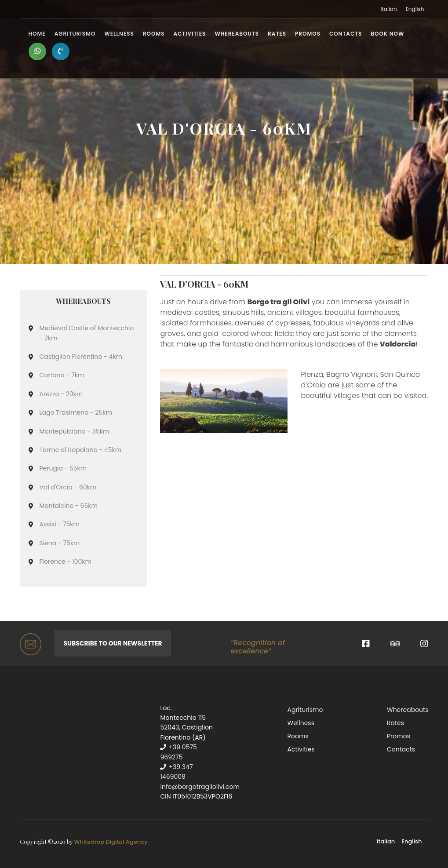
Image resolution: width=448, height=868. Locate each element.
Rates (277, 34)
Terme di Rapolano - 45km (81, 450)
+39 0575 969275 (178, 752)
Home (37, 34)
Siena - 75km (60, 543)
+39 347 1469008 (176, 772)
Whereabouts (237, 34)
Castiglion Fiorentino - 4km (81, 357)
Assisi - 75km (60, 524)
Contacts (346, 34)
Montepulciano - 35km (75, 431)
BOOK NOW (387, 34)
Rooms (154, 34)
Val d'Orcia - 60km (68, 487)
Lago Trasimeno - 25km (76, 412)
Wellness (119, 34)
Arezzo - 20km (61, 394)
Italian (389, 9)
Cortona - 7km (62, 375)
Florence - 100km (66, 562)
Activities (190, 34)
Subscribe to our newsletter (113, 643)
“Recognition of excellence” (257, 647)
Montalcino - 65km (69, 506)
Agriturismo (75, 34)
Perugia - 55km (63, 468)
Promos (308, 34)
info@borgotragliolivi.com (200, 787)
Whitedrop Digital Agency (111, 842)
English (415, 9)
